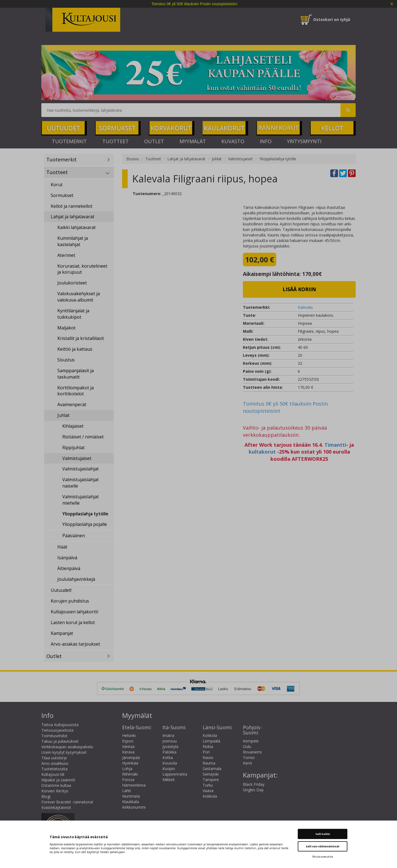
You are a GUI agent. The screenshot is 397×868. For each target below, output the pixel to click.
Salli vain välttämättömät (323, 846)
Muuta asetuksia (323, 857)
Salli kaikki (323, 834)
